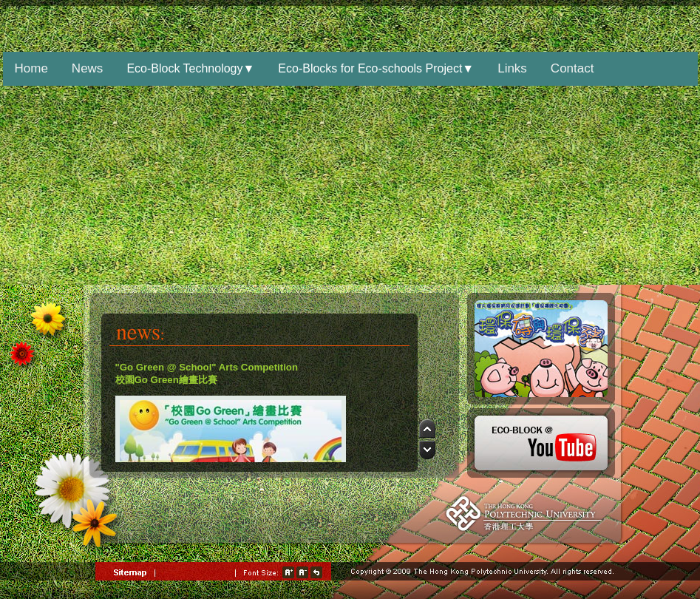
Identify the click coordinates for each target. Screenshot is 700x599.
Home (31, 68)
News (88, 68)
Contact (572, 68)
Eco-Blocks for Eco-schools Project (376, 68)
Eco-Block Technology (190, 68)
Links (512, 68)
